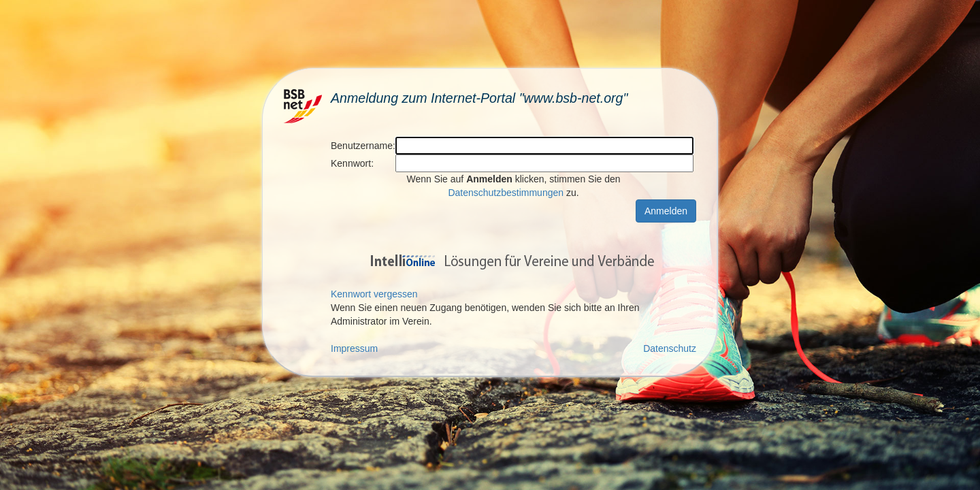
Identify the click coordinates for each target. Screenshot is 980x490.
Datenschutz (670, 348)
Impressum (354, 348)
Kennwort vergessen (374, 294)
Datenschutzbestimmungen (506, 193)
